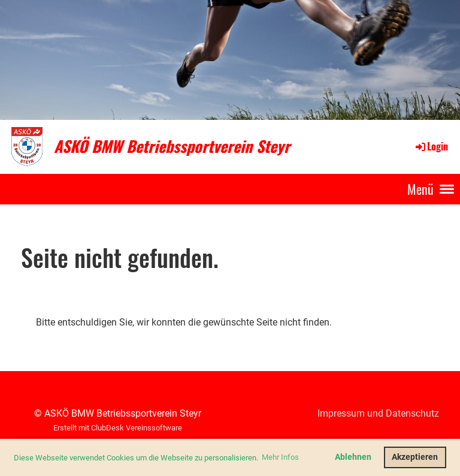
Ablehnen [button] (353, 457)
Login (431, 146)
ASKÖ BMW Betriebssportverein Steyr (172, 146)
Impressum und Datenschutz (378, 413)
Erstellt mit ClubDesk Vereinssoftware (118, 428)
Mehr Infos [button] (280, 457)
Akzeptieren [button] (415, 457)
